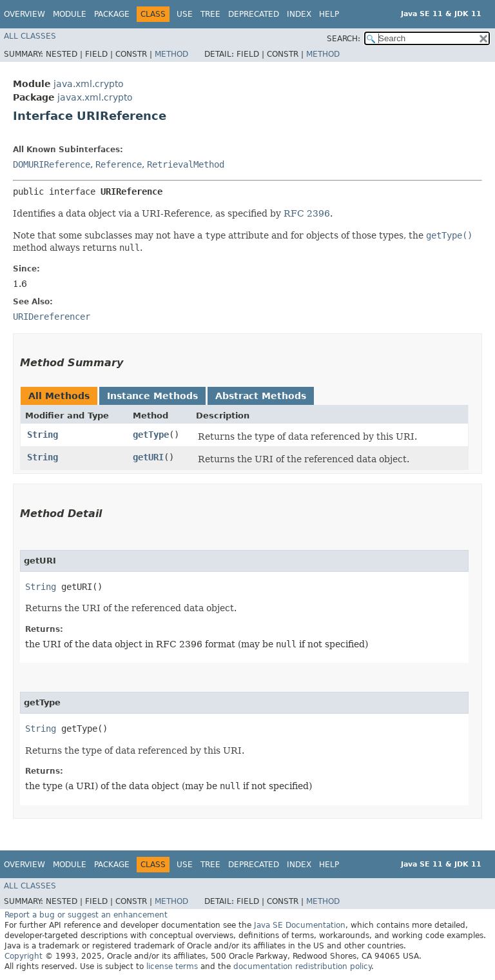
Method (171, 54)
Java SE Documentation (300, 925)
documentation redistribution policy (302, 966)
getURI (148, 457)
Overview (24, 14)
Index (299, 14)
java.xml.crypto (89, 84)
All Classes (30, 36)
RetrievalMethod (186, 164)
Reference (119, 164)
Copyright (24, 956)
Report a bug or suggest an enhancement (86, 915)
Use (185, 14)
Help (329, 14)
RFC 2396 (307, 213)
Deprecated (254, 14)
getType (151, 435)
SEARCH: (344, 39)
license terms (172, 966)
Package (112, 14)
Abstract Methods (261, 396)
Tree (210, 14)
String (43, 435)
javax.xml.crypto (95, 97)
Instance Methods (152, 396)
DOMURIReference (52, 164)
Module (70, 14)
